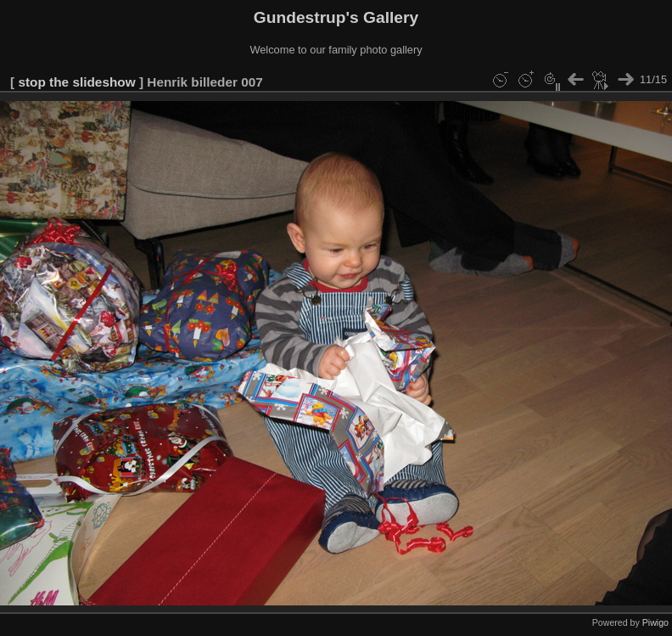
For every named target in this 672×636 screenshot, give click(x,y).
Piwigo (655, 622)
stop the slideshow (76, 82)
